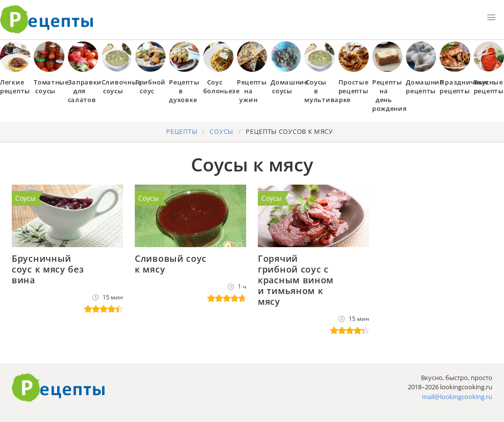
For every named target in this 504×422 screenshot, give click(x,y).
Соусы (25, 198)
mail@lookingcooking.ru (457, 397)
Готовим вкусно (59, 388)
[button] (491, 18)
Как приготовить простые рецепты (47, 20)
